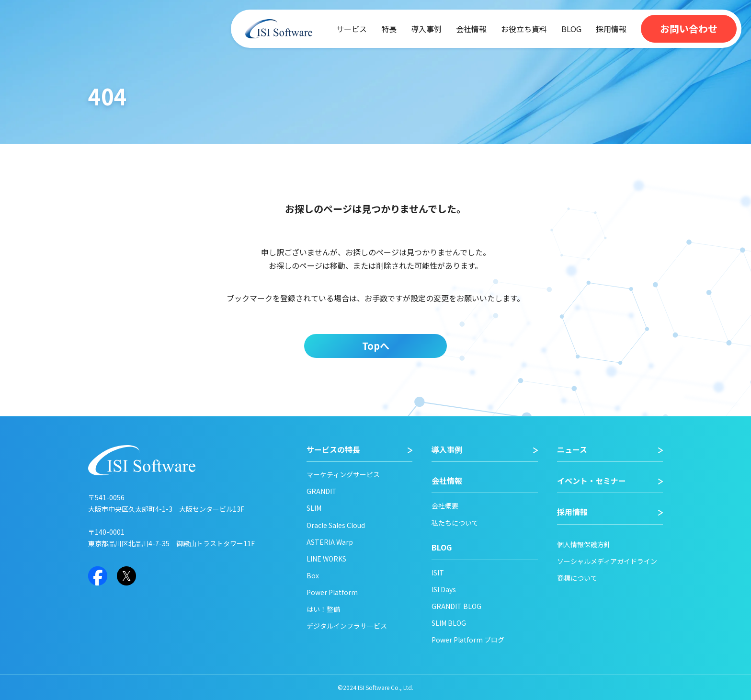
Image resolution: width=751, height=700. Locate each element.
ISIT (438, 573)
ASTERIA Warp (330, 542)
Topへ (376, 346)
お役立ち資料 (524, 29)
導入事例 (426, 29)
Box (313, 575)
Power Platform (332, 592)
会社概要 (445, 505)
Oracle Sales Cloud (336, 525)
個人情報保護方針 (584, 544)
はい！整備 (323, 609)
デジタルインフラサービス (347, 626)
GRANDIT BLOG (456, 606)
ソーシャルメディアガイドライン (607, 561)
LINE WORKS (326, 559)
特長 (389, 29)
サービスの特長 (333, 450)
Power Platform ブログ (468, 640)
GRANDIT (322, 491)
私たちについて (455, 523)
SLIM (314, 508)
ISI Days (444, 589)
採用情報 (611, 29)
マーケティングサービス (343, 474)
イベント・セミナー (592, 481)
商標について (577, 578)
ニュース (572, 450)
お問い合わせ (689, 29)
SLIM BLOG (449, 623)
